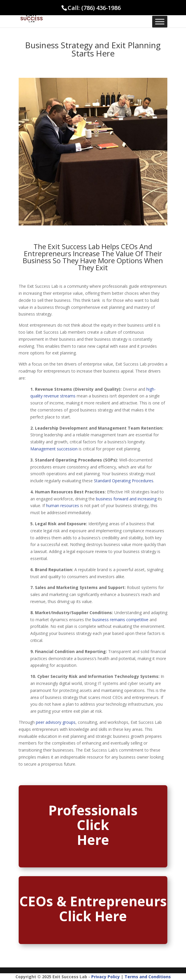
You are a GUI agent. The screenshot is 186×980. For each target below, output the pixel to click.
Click (93, 825)
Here (93, 840)
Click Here (93, 916)
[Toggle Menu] (160, 21)
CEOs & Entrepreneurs (93, 901)
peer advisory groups (56, 722)
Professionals (93, 810)
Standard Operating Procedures (124, 481)
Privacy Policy (106, 977)
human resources (63, 505)
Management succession (54, 449)
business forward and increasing (126, 499)
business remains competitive (120, 620)
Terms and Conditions (148, 977)
